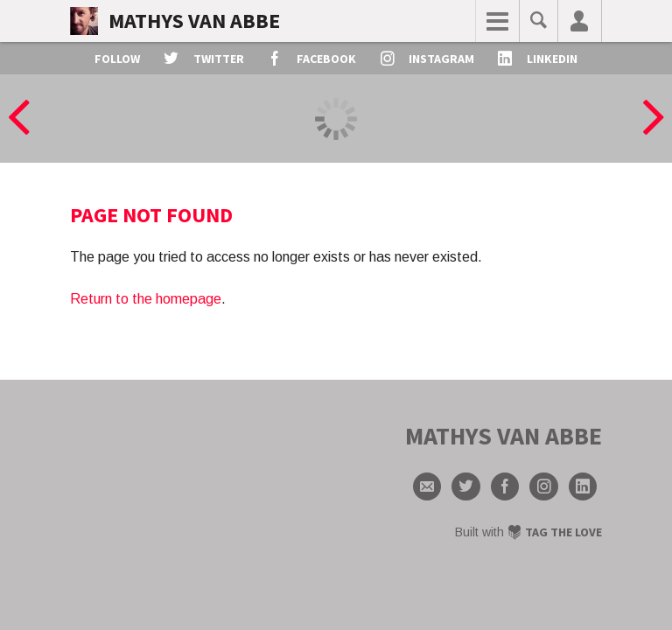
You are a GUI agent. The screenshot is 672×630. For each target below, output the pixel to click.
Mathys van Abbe (194, 21)
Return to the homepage (146, 299)
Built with (528, 532)
